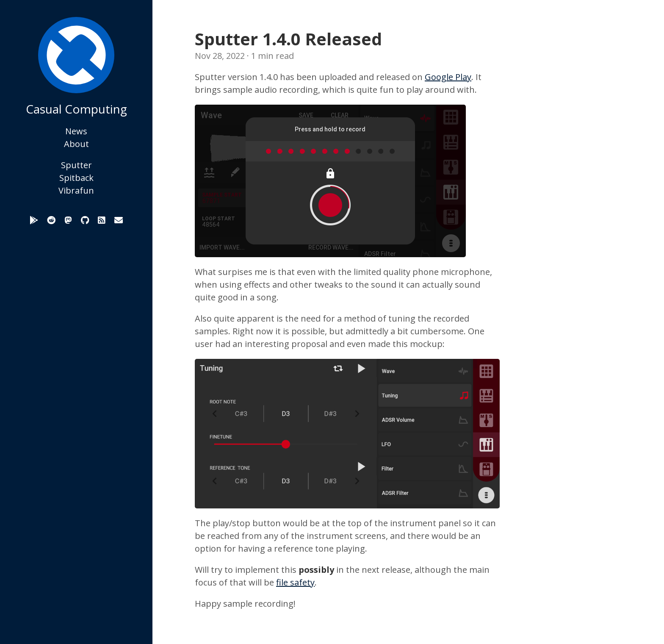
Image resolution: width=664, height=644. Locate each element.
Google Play (448, 77)
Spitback (76, 178)
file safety (295, 582)
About (76, 144)
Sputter (76, 165)
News (76, 131)
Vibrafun (76, 190)
